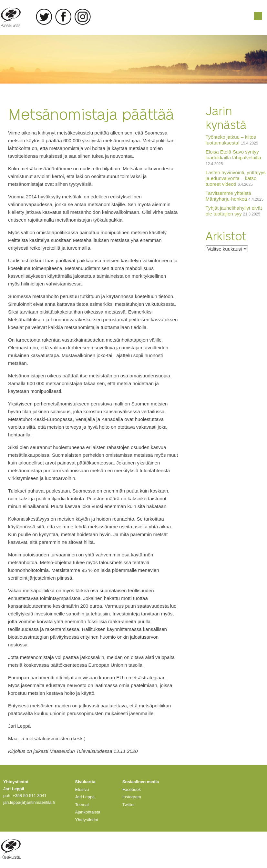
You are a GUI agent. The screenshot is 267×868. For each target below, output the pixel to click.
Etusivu (82, 789)
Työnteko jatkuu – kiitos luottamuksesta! (231, 140)
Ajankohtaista (88, 812)
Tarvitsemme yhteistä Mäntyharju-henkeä (228, 196)
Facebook (63, 17)
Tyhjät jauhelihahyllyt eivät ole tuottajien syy (234, 211)
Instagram (83, 17)
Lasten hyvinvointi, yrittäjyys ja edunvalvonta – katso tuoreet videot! (236, 178)
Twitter (44, 17)
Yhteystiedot (87, 820)
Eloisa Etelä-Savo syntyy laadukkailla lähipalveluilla (233, 155)
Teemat (82, 805)
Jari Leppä (85, 797)
